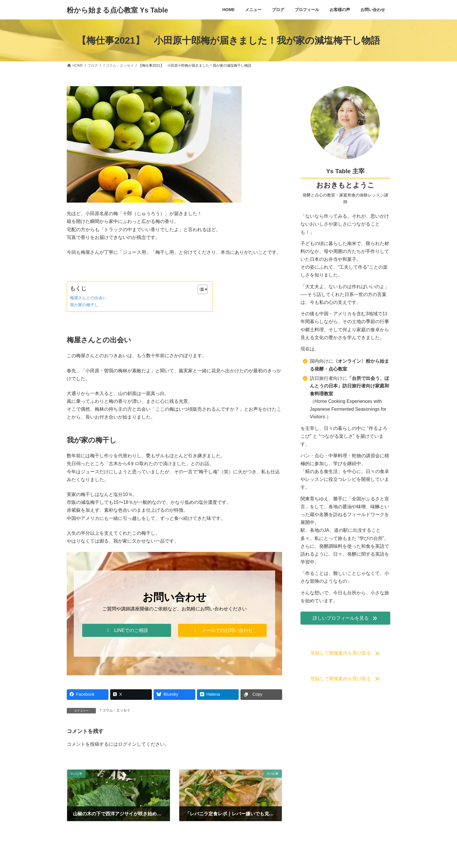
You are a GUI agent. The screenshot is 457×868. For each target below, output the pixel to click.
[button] (127, 630)
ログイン (127, 744)
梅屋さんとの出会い (88, 298)
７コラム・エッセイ (115, 710)
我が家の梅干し (84, 305)
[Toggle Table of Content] (200, 289)
